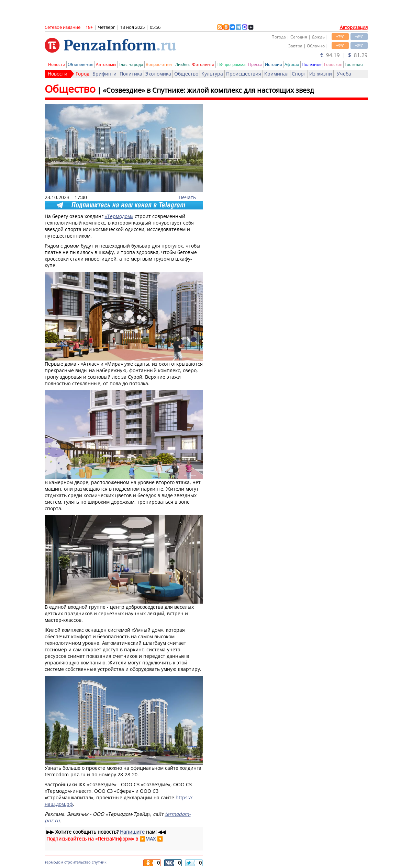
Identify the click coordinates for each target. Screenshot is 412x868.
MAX (151, 839)
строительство (77, 862)
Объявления (81, 64)
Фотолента (203, 64)
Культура (212, 74)
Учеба (344, 74)
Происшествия (244, 74)
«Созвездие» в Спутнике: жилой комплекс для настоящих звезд (208, 90)
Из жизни (321, 74)
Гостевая (354, 64)
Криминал (276, 74)
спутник (99, 862)
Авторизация (354, 27)
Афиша (292, 64)
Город (82, 74)
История (274, 64)
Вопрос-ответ (159, 64)
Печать (187, 197)
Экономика (158, 74)
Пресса (255, 64)
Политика (131, 74)
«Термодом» (119, 216)
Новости (57, 64)
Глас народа (131, 64)
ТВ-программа (231, 64)
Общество (186, 74)
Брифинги (104, 74)
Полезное (312, 64)
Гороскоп (333, 64)
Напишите (132, 832)
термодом (54, 862)
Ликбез (182, 64)
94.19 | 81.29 (344, 55)
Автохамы (106, 64)
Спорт (299, 74)
